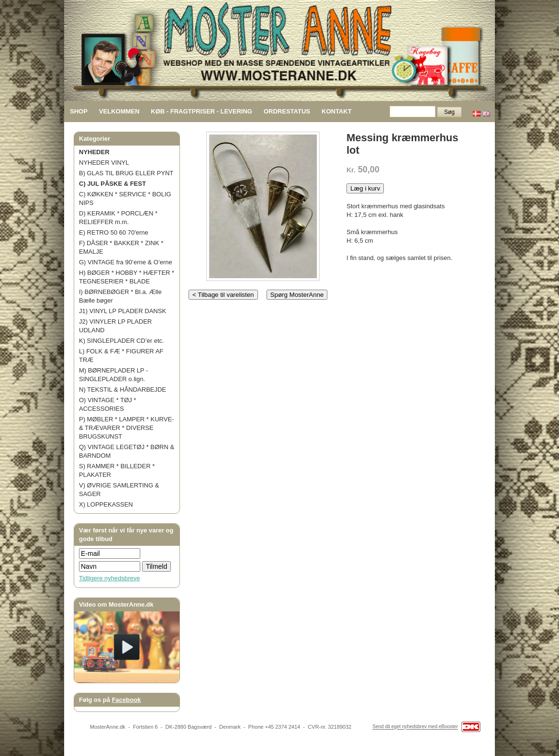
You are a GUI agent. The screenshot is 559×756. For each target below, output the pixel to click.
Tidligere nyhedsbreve (109, 578)
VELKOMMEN (119, 111)
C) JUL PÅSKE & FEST (112, 184)
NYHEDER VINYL (104, 163)
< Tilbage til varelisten (223, 295)
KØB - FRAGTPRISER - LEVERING (201, 111)
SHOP (79, 111)
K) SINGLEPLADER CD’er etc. (122, 341)
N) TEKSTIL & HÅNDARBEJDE (123, 389)
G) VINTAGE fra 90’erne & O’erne (126, 262)
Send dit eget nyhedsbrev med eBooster (415, 727)
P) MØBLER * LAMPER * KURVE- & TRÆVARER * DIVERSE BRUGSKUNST (126, 428)
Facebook (127, 700)
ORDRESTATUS (287, 111)
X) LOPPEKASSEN (106, 504)
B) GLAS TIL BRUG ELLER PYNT (126, 173)
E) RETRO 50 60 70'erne (114, 232)
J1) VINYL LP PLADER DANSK (123, 311)
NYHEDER (94, 152)
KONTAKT (337, 111)
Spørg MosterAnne (297, 295)
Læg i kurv (365, 188)
